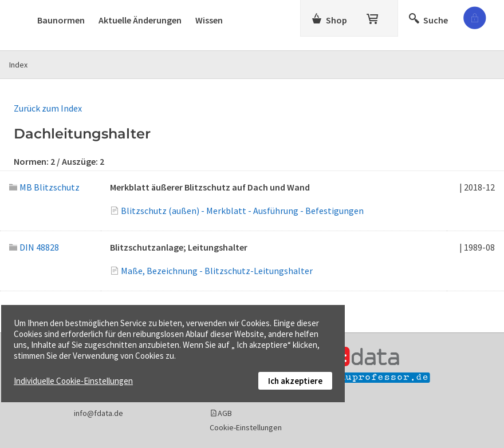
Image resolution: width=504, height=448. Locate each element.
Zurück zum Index (48, 108)
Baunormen (61, 20)
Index (18, 65)
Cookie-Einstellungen (246, 427)
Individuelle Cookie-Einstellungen (73, 381)
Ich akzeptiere (295, 381)
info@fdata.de (99, 413)
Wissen (209, 20)
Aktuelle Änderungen (140, 20)
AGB (225, 413)
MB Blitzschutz (44, 187)
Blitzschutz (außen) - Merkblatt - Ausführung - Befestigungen (242, 211)
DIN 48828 (34, 247)
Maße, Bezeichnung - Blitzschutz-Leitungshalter (217, 271)
